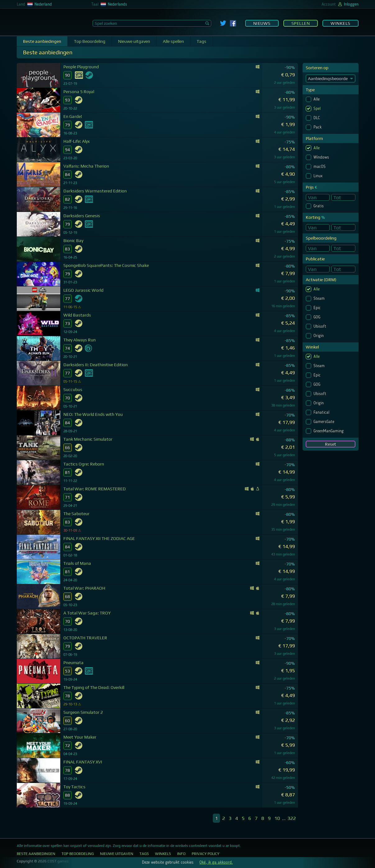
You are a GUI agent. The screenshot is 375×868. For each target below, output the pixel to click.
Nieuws (262, 23)
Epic (318, 308)
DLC (317, 118)
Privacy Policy (206, 854)
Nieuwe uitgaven (134, 41)
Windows (322, 157)
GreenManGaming (329, 431)
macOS (320, 167)
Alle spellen (173, 41)
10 (277, 818)
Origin (319, 336)
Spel (318, 109)
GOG (318, 317)
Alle (317, 99)
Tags (201, 41)
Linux (319, 176)
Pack (318, 127)
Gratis (319, 206)
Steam (320, 299)
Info (181, 854)
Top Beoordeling (90, 41)
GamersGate (325, 422)
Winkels (341, 23)
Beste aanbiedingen (42, 41)
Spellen (301, 23)
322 (292, 818)
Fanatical (322, 412)
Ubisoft (320, 326)
